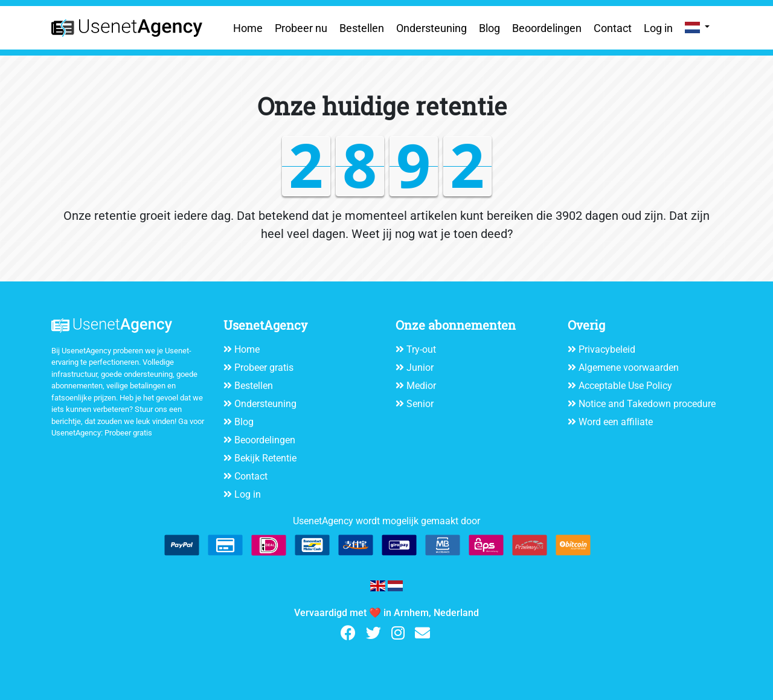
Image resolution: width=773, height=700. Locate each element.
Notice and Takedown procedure (647, 404)
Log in (658, 28)
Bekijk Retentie (265, 458)
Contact (613, 28)
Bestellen (362, 28)
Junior (420, 368)
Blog (489, 28)
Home (248, 28)
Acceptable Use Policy (625, 386)
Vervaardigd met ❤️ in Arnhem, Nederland (386, 613)
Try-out (421, 349)
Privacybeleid (607, 349)
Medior (421, 386)
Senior (420, 404)
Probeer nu (301, 28)
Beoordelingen (547, 28)
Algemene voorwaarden (629, 368)
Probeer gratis (128, 433)
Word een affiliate (616, 422)
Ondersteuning (431, 28)
